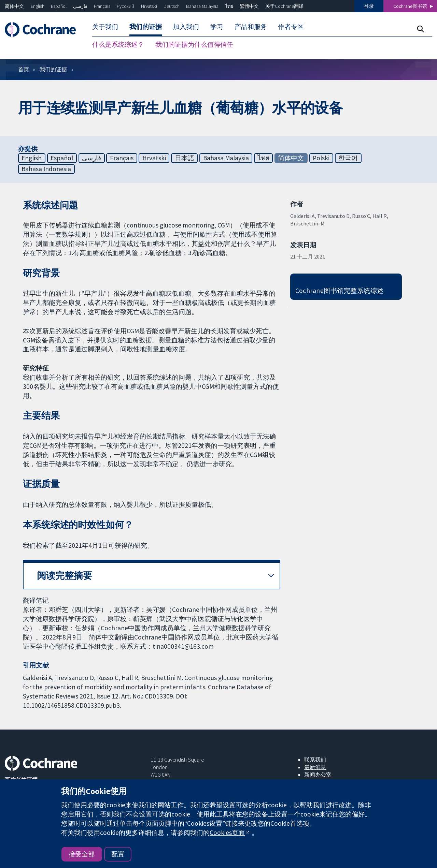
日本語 (185, 158)
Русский (125, 6)
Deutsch (172, 6)
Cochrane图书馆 (410, 6)
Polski (321, 158)
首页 (24, 69)
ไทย (229, 6)
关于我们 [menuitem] (105, 27)
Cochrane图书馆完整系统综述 (340, 291)
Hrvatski (149, 6)
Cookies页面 (227, 833)
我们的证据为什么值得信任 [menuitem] (194, 44)
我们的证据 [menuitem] (146, 27)
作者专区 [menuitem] (291, 27)
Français (102, 6)
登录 (369, 6)
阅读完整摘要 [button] (65, 576)
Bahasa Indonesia (46, 169)
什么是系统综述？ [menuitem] (118, 44)
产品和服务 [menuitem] (251, 27)
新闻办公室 (318, 775)
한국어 (348, 158)
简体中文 (14, 6)
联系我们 (315, 760)
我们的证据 (53, 69)
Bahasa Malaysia (202, 6)
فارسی (80, 6)
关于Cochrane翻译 (284, 6)
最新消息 (315, 767)
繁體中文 (249, 6)
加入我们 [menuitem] (186, 27)
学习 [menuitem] (217, 27)
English (38, 6)
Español (59, 6)
